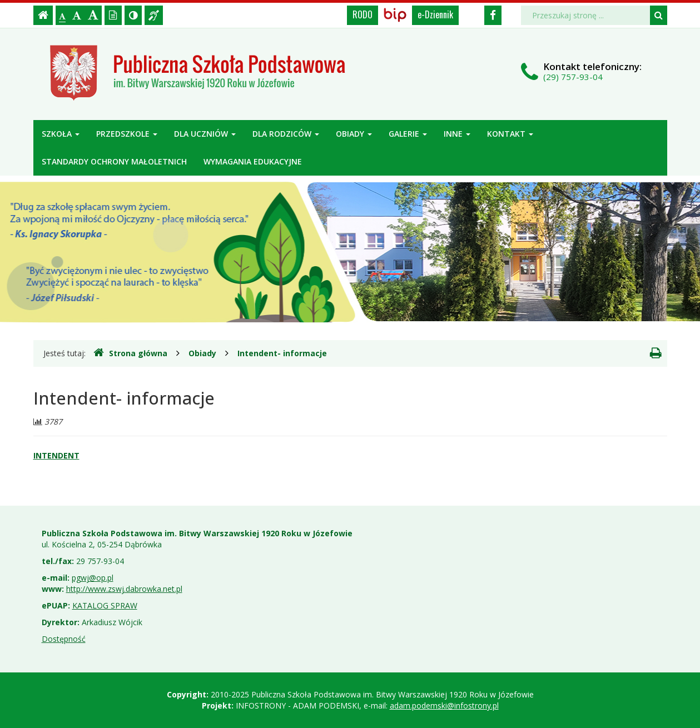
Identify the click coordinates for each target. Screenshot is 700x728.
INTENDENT (56, 455)
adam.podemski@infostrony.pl (444, 705)
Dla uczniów (205, 134)
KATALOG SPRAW (105, 605)
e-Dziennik (435, 14)
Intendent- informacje (282, 353)
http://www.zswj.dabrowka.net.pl (124, 589)
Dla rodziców (286, 134)
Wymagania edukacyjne (253, 161)
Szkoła (61, 134)
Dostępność (64, 639)
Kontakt (510, 134)
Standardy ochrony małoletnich (114, 161)
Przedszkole (127, 134)
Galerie (408, 134)
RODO (363, 14)
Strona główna (130, 353)
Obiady (354, 134)
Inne (457, 134)
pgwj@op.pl (93, 578)
